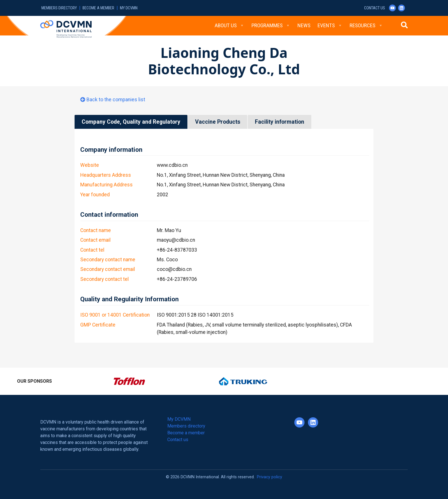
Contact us (375, 8)
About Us (230, 26)
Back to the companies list (116, 100)
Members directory (59, 8)
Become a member (98, 8)
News (304, 25)
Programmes (271, 26)
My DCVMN (129, 8)
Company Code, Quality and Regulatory (131, 122)
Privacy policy (270, 477)
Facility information (280, 122)
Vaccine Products (218, 122)
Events (330, 26)
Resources (366, 26)
